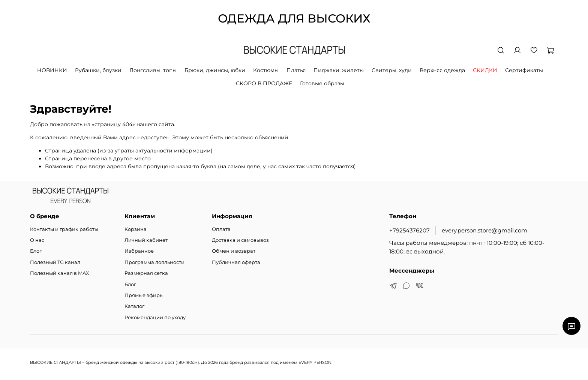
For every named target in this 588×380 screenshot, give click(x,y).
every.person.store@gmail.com (484, 230)
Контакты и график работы (64, 229)
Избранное (139, 251)
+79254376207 (409, 230)
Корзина (136, 229)
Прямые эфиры (144, 295)
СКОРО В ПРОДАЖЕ (264, 83)
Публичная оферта (236, 262)
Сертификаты (524, 70)
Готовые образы (322, 83)
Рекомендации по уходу (155, 317)
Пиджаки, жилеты (339, 70)
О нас (37, 240)
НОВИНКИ (52, 70)
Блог (36, 251)
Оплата (221, 229)
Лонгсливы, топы (153, 70)
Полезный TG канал (55, 262)
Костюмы (266, 70)
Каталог (134, 306)
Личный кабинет (146, 240)
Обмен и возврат (234, 251)
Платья (296, 70)
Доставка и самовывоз (240, 240)
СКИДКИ (485, 70)
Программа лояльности (154, 262)
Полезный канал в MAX (60, 273)
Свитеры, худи (392, 70)
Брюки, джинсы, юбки (215, 70)
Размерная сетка (146, 273)
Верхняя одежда (442, 70)
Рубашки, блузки (98, 70)
